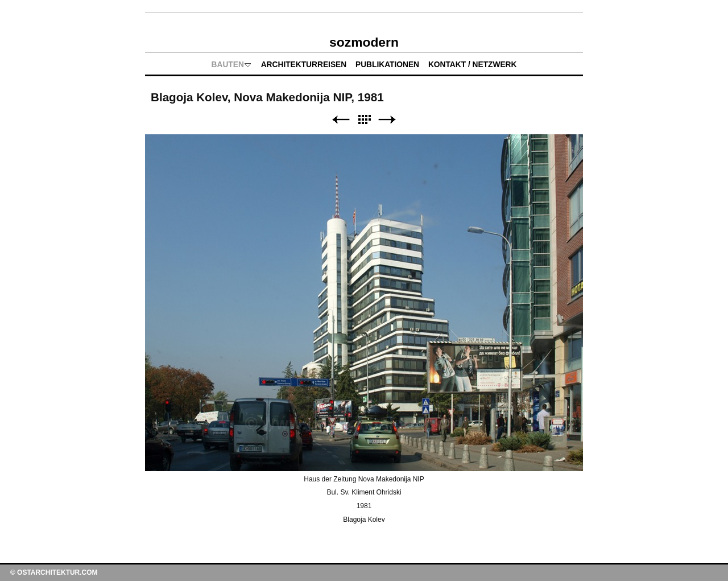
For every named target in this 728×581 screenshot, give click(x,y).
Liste (364, 120)
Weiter (387, 120)
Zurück (341, 120)
